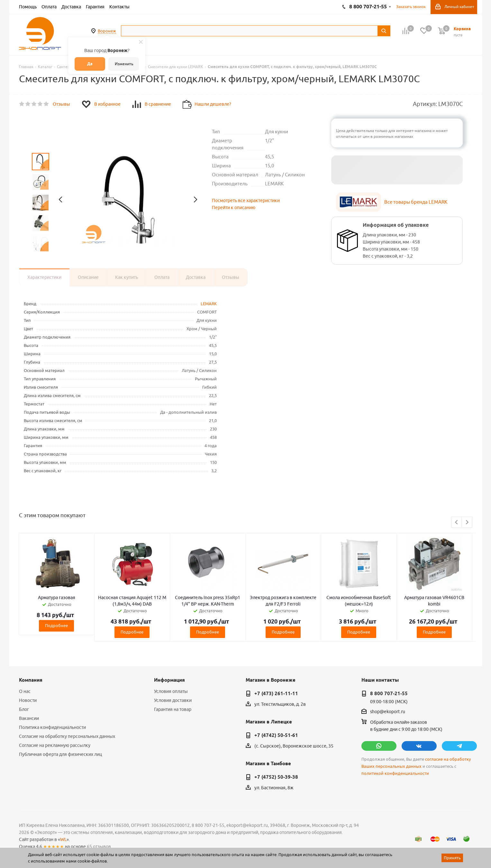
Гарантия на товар (173, 709)
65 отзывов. (99, 846)
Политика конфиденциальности (52, 727)
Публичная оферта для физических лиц (60, 754)
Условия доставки (173, 700)
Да (90, 64)
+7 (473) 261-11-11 (276, 694)
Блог (24, 709)
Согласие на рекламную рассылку (55, 745)
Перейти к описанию (234, 208)
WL (63, 839)
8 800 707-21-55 (389, 694)
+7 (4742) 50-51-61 (276, 735)
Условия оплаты (171, 691)
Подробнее (56, 625)
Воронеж (107, 31)
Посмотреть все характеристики (246, 200)
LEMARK (209, 304)
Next (467, 523)
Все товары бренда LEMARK (416, 202)
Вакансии (29, 718)
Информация (169, 680)
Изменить (124, 64)
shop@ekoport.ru (388, 712)
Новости (28, 700)
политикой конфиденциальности (395, 773)
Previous (457, 523)
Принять (452, 858)
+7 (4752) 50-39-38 (276, 777)
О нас (25, 691)
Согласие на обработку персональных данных (67, 736)
